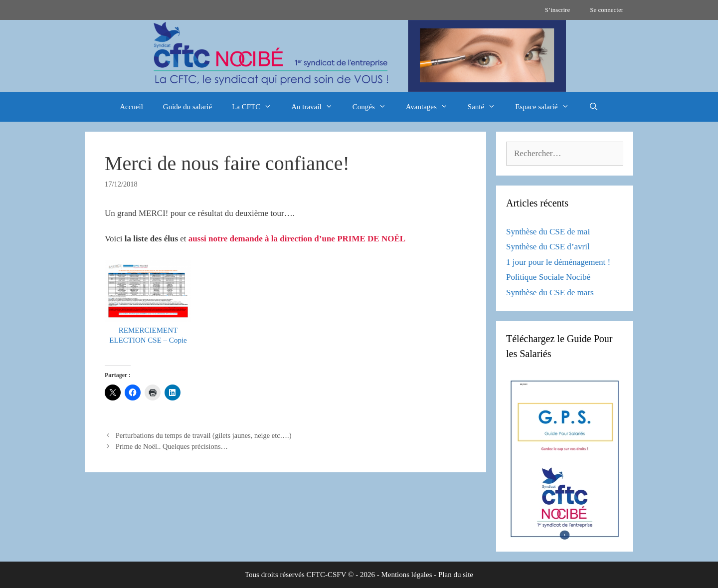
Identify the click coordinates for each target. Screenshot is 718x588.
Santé (486, 107)
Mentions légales (406, 575)
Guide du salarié (187, 107)
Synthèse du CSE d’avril (548, 247)
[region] (359, 56)
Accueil (131, 107)
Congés (374, 107)
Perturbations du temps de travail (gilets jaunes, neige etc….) (204, 435)
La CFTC (257, 107)
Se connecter (607, 10)
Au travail (317, 107)
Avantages (432, 107)
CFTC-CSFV (327, 575)
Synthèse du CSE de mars (550, 293)
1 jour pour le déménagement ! (558, 262)
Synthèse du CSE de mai (548, 232)
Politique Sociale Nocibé (548, 277)
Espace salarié (547, 107)
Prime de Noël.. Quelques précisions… (172, 446)
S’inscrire (558, 10)
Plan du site (456, 575)
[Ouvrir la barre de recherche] (594, 107)
